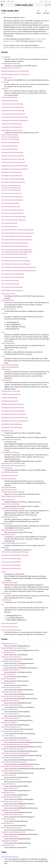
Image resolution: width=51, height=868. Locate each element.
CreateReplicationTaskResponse (12, 127)
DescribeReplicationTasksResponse (13, 277)
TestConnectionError (8, 845)
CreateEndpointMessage (9, 97)
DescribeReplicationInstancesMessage (14, 254)
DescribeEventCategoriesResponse (13, 213)
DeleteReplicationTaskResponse (12, 176)
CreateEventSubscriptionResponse (13, 107)
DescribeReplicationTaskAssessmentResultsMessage (18, 267)
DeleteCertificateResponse (10, 137)
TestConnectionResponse (10, 627)
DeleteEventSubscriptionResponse (13, 156)
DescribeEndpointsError (9, 723)
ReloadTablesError (7, 823)
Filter (3, 356)
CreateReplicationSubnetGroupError (13, 666)
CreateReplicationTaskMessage (12, 124)
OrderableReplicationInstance (11, 440)
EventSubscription (7, 350)
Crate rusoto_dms (24, 5)
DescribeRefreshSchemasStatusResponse (15, 246)
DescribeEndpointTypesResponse (12, 200)
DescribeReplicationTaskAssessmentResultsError (17, 766)
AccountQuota (6, 57)
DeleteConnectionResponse (10, 143)
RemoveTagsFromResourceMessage (13, 492)
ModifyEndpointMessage (9, 398)
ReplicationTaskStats (8, 535)
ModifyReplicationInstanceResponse (13, 414)
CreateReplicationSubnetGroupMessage (14, 117)
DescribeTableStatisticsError (11, 780)
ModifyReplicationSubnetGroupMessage (15, 418)
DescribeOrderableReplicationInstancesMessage (17, 230)
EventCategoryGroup (8, 343)
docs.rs (42, 1)
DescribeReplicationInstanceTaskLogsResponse (17, 252)
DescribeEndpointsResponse (11, 207)
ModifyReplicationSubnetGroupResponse (15, 421)
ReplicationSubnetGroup (10, 517)
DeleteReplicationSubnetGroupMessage (14, 166)
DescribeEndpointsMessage (10, 203)
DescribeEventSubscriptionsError (12, 731)
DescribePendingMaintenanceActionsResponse (17, 240)
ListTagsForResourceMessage (11, 391)
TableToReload (6, 600)
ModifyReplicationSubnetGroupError (13, 806)
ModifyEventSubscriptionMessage (12, 404)
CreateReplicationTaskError (10, 670)
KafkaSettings (6, 369)
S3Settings (5, 548)
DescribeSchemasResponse (10, 284)
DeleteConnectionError (9, 679)
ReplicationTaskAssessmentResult (12, 530)
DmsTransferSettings (8, 294)
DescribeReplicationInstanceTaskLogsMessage (16, 250)
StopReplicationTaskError (10, 841)
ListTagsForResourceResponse (11, 394)
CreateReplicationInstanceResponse (13, 114)
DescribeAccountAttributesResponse (13, 182)
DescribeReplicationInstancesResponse (14, 257)
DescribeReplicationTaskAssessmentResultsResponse (19, 271)
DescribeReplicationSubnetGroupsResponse (16, 264)
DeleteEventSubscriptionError (11, 688)
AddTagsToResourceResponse (11, 68)
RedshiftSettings (7, 468)
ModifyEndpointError (8, 793)
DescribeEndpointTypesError (11, 718)
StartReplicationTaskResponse (11, 562)
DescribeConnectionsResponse (11, 193)
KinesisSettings (6, 380)
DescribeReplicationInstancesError (13, 758)
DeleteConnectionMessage (10, 139)
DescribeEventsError (8, 736)
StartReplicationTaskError (10, 836)
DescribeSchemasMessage (10, 281)
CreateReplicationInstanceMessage (13, 111)
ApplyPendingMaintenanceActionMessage (15, 71)
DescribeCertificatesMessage (11, 186)
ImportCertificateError (9, 784)
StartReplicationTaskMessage (11, 559)
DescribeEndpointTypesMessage (12, 197)
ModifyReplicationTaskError (10, 810)
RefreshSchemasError (8, 819)
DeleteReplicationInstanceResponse (13, 162)
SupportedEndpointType (9, 583)
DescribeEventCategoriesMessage (12, 210)
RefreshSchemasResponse (10, 475)
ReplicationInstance (8, 500)
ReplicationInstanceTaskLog (10, 504)
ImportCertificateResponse (10, 367)
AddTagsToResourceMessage (11, 63)
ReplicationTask (7, 524)
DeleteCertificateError (9, 674)
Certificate (5, 82)
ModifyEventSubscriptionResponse (13, 408)
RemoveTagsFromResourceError (12, 828)
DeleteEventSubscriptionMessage (12, 153)
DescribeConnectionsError (10, 714)
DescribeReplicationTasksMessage (13, 274)
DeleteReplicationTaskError (10, 701)
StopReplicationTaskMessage (11, 565)
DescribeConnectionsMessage (11, 190)
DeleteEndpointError (8, 683)
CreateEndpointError (8, 652)
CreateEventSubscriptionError (11, 657)
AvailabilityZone (7, 78)
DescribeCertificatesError (10, 709)
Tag (2, 604)
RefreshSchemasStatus (9, 479)
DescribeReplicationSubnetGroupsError (14, 762)
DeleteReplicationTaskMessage (12, 172)
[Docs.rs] (2, 1)
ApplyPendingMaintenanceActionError (14, 648)
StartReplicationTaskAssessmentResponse (15, 555)
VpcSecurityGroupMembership (11, 630)
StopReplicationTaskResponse (11, 568)
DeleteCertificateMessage (10, 135)
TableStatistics (6, 593)
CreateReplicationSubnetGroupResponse (15, 120)
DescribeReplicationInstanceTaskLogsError (15, 753)
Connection (5, 89)
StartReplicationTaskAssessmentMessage (15, 552)
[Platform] (9, 1)
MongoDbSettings (7, 431)
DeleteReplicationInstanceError (12, 692)
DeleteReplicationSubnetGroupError (13, 696)
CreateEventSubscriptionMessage (12, 104)
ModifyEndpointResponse (10, 401)
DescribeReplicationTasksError (11, 771)
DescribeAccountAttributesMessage (13, 179)
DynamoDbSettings (8, 300)
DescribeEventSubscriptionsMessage (13, 217)
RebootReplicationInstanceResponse (14, 466)
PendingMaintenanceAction (10, 453)
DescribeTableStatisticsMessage (12, 287)
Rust (48, 1)
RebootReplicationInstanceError (12, 815)
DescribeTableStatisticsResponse (12, 290)
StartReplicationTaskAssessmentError (14, 832)
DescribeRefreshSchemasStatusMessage (15, 243)
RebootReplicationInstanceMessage (13, 463)
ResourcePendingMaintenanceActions (14, 543)
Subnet (4, 572)
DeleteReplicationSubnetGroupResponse (15, 169)
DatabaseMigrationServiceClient (14, 47)
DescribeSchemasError (9, 775)
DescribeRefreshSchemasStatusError (13, 749)
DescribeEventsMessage (9, 223)
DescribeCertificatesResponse (11, 188)
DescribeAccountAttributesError (12, 705)
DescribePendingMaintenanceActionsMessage (16, 236)
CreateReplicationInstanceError (12, 661)
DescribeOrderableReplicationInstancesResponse (18, 233)
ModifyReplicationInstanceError (12, 801)
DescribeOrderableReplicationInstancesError (16, 740)
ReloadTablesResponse (9, 490)
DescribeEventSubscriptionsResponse (14, 220)
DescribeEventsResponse (10, 226)
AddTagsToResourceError (9, 644)
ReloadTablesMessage (9, 487)
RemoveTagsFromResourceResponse (13, 496)
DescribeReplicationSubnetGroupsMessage (15, 261)
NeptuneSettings (7, 435)
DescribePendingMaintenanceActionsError (15, 744)
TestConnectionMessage (9, 623)
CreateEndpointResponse (10, 101)
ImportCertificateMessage (10, 365)
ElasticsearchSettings (8, 309)
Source (4, 13)
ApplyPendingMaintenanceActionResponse (15, 74)
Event (3, 332)
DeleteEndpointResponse (10, 149)
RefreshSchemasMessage (10, 472)
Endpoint (4, 313)
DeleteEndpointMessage (9, 146)
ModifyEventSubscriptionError (11, 797)
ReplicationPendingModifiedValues (13, 508)
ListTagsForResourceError (10, 788)
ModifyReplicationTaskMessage (12, 424)
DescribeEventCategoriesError (11, 727)
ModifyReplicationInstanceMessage (13, 411)
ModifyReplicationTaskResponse (12, 427)
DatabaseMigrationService (36, 47)
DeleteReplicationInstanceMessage (13, 159)
